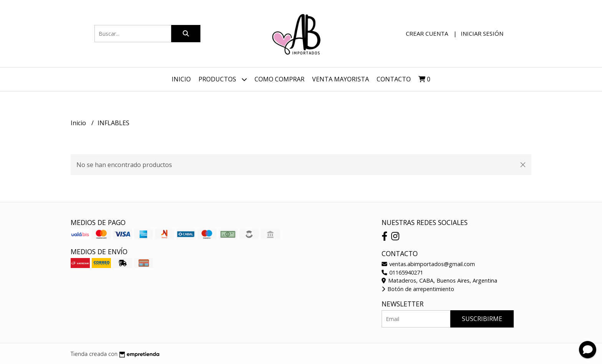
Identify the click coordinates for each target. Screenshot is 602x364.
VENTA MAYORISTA (341, 79)
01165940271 (402, 272)
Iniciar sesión (482, 33)
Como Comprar (279, 79)
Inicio (181, 79)
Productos (223, 79)
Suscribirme (482, 319)
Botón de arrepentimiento (418, 289)
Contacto (394, 79)
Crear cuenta (427, 33)
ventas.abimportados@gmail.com (428, 264)
